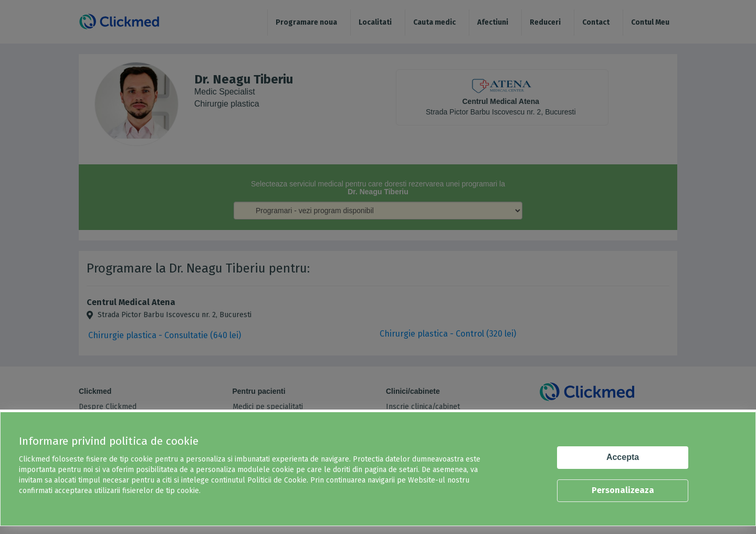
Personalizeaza (623, 490)
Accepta (623, 457)
